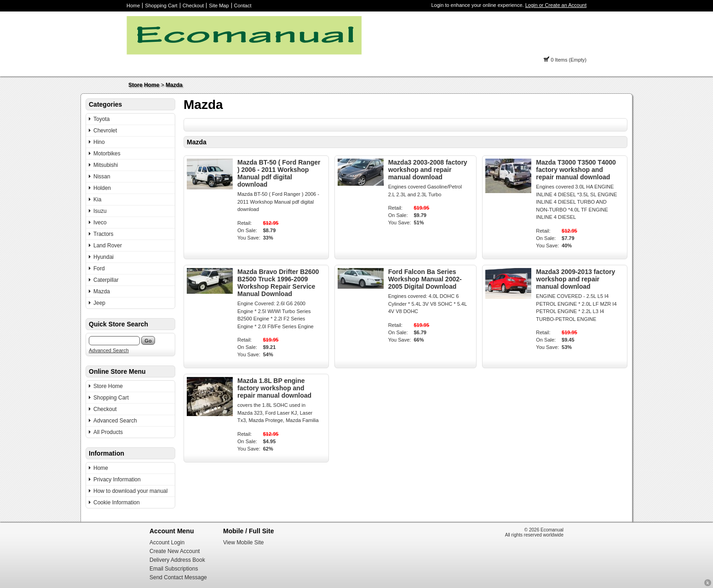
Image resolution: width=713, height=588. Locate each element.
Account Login (167, 542)
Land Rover (108, 245)
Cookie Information (117, 502)
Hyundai (103, 257)
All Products (108, 432)
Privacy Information (117, 480)
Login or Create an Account (556, 5)
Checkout (193, 6)
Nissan (102, 177)
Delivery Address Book (177, 560)
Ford (99, 268)
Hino (99, 142)
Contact (243, 6)
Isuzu (100, 211)
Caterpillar (106, 280)
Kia (97, 200)
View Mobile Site (244, 542)
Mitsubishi (106, 165)
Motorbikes (107, 154)
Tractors (103, 234)
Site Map (219, 6)
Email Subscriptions (174, 569)
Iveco (100, 223)
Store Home (144, 85)
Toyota (101, 119)
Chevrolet (105, 131)
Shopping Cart (161, 6)
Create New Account (175, 551)
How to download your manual (130, 491)
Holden (102, 188)
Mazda (174, 85)
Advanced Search (109, 350)
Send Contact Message (178, 577)
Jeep (99, 303)
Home (133, 6)
